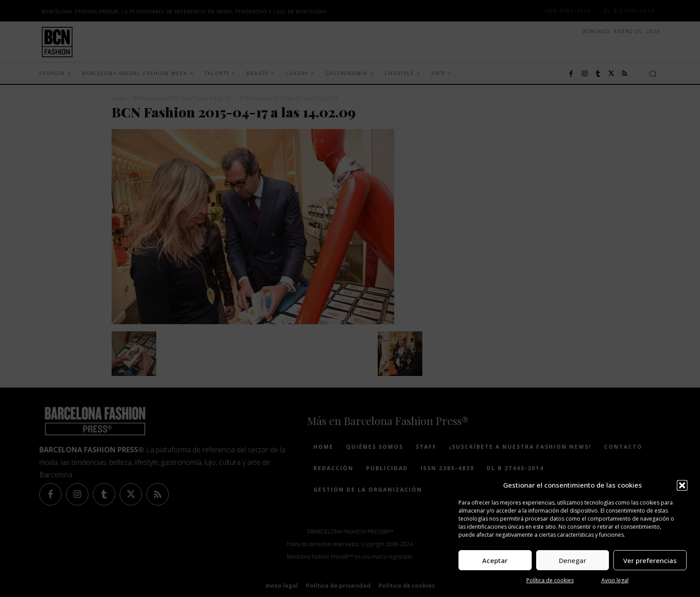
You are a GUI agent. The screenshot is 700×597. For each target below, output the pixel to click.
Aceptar (495, 560)
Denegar (573, 560)
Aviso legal (615, 580)
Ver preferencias (650, 560)
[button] (682, 485)
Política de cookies (550, 580)
